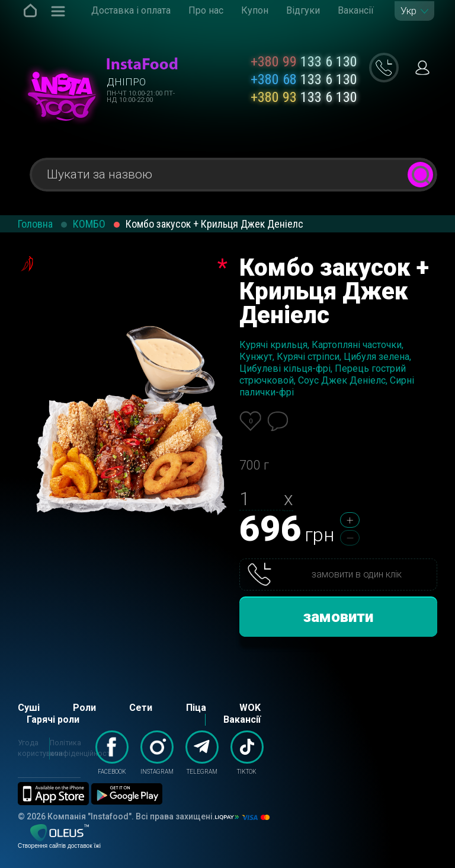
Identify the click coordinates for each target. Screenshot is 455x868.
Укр (408, 11)
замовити (338, 617)
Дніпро (126, 82)
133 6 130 (304, 62)
